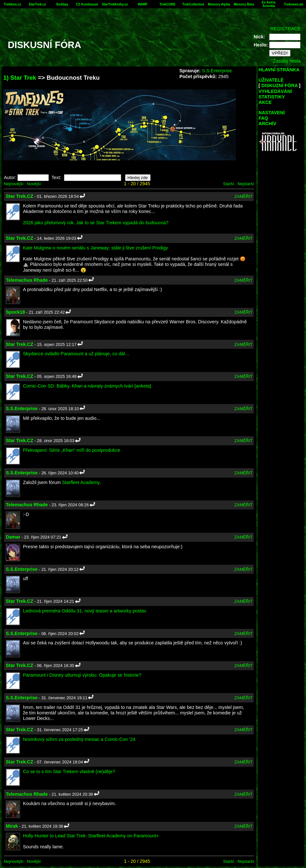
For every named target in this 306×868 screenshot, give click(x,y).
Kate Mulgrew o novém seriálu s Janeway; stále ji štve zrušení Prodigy (95, 248)
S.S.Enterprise (217, 71)
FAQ (263, 118)
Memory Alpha (219, 4)
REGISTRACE (285, 29)
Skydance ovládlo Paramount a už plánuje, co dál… (76, 354)
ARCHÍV (267, 124)
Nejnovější (14, 184)
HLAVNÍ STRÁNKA (279, 70)
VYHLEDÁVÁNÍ (275, 91)
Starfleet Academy (81, 482)
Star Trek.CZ (20, 196)
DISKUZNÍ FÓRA (280, 86)
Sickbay (62, 4)
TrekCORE (167, 4)
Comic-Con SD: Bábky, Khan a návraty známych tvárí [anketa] (87, 386)
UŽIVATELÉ (271, 80)
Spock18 (15, 312)
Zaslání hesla (287, 61)
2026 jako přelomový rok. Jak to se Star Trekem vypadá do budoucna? (96, 223)
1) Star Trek (20, 78)
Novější (34, 184)
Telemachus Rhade (27, 280)
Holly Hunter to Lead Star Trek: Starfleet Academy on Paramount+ (91, 836)
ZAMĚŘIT (243, 196)
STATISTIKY (272, 97)
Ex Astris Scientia (269, 4)
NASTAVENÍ (272, 113)
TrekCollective (193, 4)
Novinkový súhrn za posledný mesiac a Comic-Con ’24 (79, 739)
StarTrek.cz (37, 4)
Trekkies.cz (12, 4)
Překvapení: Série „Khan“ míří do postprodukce (72, 450)
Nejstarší (246, 184)
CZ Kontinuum (87, 4)
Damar (13, 537)
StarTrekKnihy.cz (115, 4)
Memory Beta (244, 4)
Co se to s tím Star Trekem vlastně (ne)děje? (69, 772)
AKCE (265, 102)
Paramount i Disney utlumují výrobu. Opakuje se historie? (82, 675)
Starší (228, 184)
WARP (142, 4)
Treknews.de (293, 4)
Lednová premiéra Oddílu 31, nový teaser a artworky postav (85, 611)
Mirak (12, 826)
